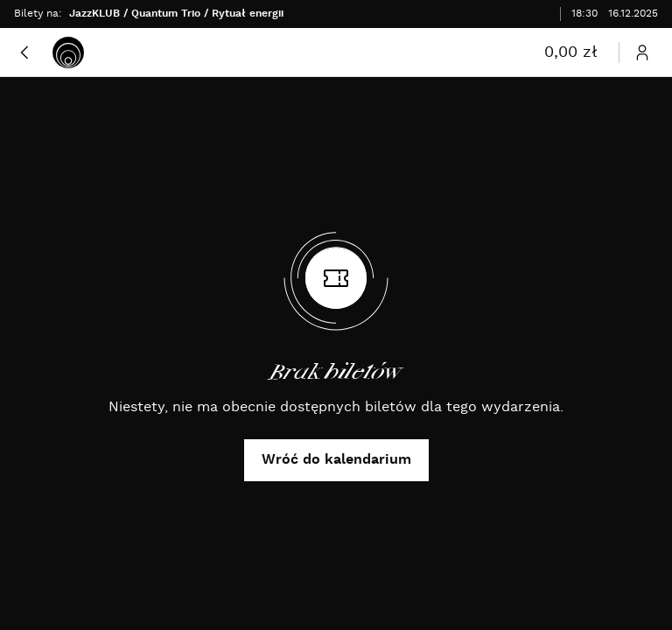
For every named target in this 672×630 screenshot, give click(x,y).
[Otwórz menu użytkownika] (642, 52)
